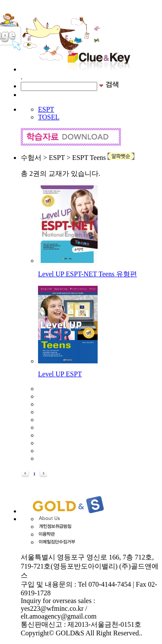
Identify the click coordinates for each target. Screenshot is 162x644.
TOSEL (49, 117)
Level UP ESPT (60, 374)
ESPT (46, 109)
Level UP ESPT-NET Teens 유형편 (87, 274)
